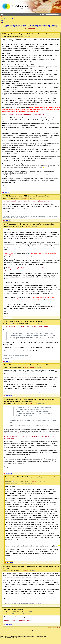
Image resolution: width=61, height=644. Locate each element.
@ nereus (26, 198)
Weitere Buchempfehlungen (40, 27)
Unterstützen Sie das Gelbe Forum (11, 27)
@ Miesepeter (34, 481)
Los (58, 14)
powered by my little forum (30, 642)
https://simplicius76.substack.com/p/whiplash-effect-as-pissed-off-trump (26, 115)
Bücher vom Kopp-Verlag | (39, 25)
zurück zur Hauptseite (8, 19)
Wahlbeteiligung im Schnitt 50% (13, 433)
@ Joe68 (26, 612)
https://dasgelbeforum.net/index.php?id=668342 (17, 620)
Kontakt (16, 639)
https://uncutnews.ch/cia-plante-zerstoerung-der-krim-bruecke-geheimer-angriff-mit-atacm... (28, 201)
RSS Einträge (4, 639)
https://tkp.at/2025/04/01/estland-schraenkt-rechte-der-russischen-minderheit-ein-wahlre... (28, 327)
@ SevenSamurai (30, 367)
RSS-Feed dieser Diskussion (55, 627)
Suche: (39, 14)
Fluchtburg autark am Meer (11, 25)
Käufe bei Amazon (27, 27)
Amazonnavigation (54, 27)
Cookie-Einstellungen (30, 28)
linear (3, 21)
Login (3, 17)
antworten (6, 192)
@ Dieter (28, 226)
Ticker (3, 23)
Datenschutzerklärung (52, 25)
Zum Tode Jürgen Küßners (25, 25)
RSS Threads (11, 639)
